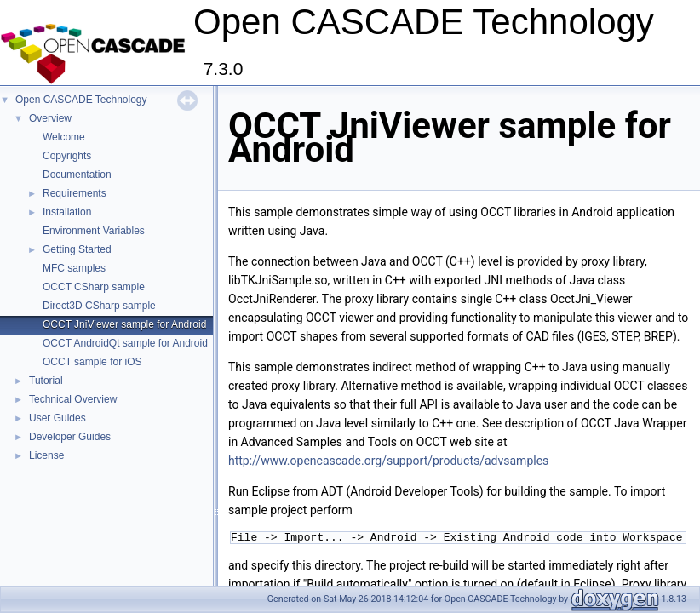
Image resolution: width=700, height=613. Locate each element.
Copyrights (67, 156)
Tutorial (46, 381)
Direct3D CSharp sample (99, 306)
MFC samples (74, 268)
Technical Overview (73, 399)
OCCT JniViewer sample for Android (124, 324)
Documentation (77, 175)
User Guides (57, 418)
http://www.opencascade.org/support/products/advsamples (388, 461)
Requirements (75, 193)
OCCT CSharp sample (94, 287)
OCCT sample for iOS (92, 362)
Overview (50, 118)
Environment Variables (94, 231)
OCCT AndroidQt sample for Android (125, 343)
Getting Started (77, 249)
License (46, 455)
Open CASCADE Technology (81, 100)
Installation (67, 212)
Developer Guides (70, 437)
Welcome (64, 137)
